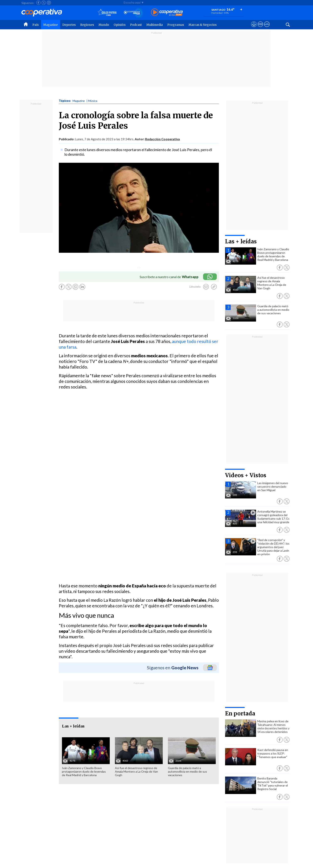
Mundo (104, 25)
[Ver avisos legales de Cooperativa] (254, 28)
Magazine (51, 25)
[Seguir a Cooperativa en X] (44, 3)
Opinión (120, 25)
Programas (176, 25)
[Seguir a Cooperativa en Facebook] (38, 3)
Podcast (136, 25)
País (36, 25)
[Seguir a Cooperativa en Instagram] (49, 3)
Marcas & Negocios (203, 25)
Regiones (87, 25)
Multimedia (155, 25)
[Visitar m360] (260, 28)
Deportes (69, 25)
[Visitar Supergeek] (267, 28)
